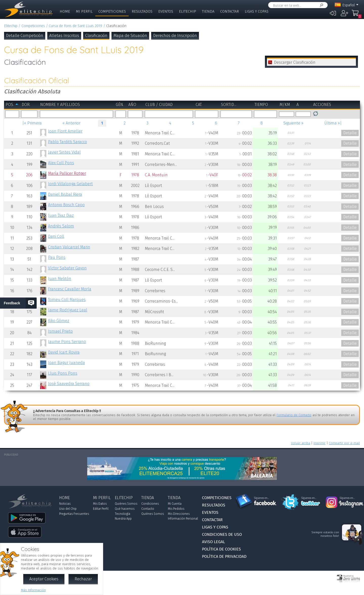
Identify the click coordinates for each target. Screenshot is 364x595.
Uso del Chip (68, 509)
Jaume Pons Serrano (67, 342)
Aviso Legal (213, 542)
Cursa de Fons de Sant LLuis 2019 (75, 26)
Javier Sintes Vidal (64, 152)
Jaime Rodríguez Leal (68, 310)
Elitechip (188, 12)
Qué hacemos (125, 509)
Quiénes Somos (126, 504)
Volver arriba (301, 443)
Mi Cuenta (175, 504)
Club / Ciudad (159, 105)
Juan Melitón (60, 279)
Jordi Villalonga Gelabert (70, 184)
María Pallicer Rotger (67, 173)
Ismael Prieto (60, 331)
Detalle (350, 133)
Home (65, 12)
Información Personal (183, 519)
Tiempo (261, 105)
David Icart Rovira (64, 352)
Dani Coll (56, 236)
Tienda (208, 12)
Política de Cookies (221, 549)
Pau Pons (57, 257)
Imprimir (320, 443)
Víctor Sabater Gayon (67, 268)
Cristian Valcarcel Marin (69, 247)
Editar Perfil (101, 509)
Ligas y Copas (257, 12)
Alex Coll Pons (61, 163)
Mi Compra (356, 15)
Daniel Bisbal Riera (65, 194)
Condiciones (150, 504)
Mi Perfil (84, 12)
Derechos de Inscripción (175, 36)
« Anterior (71, 123)
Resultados (142, 12)
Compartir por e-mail (344, 443)
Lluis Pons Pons (63, 373)
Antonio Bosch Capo (66, 205)
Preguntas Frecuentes (74, 514)
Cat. (199, 105)
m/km (285, 105)
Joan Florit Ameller (65, 131)
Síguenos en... (261, 498)
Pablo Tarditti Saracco (67, 142)
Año (132, 105)
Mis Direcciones (179, 514)
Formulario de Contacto (294, 415)
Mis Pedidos (176, 509)
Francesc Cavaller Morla (70, 289)
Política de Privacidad (224, 556)
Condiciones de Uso (222, 534)
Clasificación (96, 36)
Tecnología (122, 514)
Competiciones (112, 12)
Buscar (321, 5)
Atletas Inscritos (64, 36)
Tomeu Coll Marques (67, 300)
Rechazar (83, 579)
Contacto (148, 509)
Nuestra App (123, 519)
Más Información (33, 590)
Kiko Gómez (59, 321)
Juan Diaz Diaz (61, 215)
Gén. (120, 105)
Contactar (230, 12)
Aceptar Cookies (44, 579)
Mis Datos (100, 504)
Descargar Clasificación (295, 62)
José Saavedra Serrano (69, 384)
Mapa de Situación (130, 36)
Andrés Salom (61, 226)
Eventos (166, 12)
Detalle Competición (25, 36)
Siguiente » (293, 123)
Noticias (65, 504)
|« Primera (32, 123)
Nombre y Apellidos (60, 105)
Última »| (333, 123)
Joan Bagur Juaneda (66, 363)
